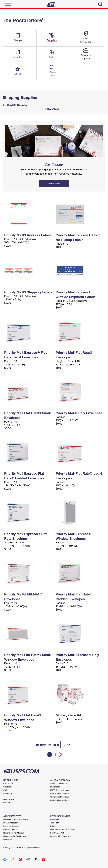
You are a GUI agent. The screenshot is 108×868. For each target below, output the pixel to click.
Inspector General (11, 826)
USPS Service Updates (60, 790)
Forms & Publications (60, 793)
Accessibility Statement (61, 836)
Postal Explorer (10, 829)
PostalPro (8, 839)
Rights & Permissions (60, 800)
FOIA (52, 826)
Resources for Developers (15, 836)
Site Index (8, 787)
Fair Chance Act (57, 833)
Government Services (60, 797)
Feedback (8, 793)
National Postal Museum (14, 833)
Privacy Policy (56, 819)
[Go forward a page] (61, 755)
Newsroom (55, 787)
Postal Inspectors (11, 823)
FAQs (6, 790)
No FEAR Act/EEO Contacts (62, 829)
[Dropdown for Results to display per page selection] (66, 745)
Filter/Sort (51, 109)
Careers (7, 803)
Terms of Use (56, 823)
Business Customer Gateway (16, 819)
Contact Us (8, 783)
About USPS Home (58, 783)
